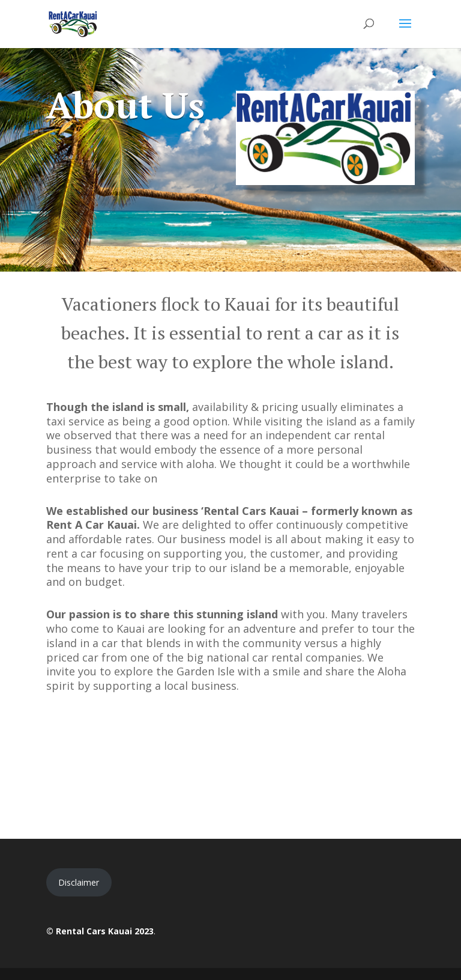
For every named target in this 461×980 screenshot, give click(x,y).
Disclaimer (79, 882)
